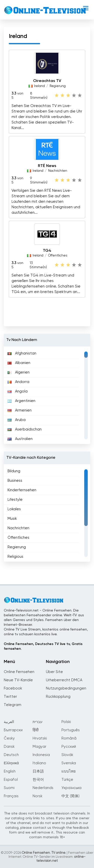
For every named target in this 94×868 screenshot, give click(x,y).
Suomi (9, 788)
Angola (18, 391)
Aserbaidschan (25, 429)
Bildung (14, 471)
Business (15, 481)
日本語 (38, 771)
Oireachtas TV (47, 81)
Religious (15, 557)
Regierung (58, 86)
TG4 (47, 251)
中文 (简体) (70, 796)
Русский (69, 747)
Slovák (67, 755)
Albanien (19, 363)
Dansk (9, 747)
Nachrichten (58, 171)
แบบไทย (69, 771)
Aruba (17, 420)
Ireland (39, 86)
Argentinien (21, 401)
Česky (9, 738)
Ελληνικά (11, 763)
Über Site (54, 672)
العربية (9, 722)
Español (11, 780)
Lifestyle (15, 500)
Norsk (37, 796)
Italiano (39, 763)
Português (71, 730)
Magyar (39, 747)
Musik (12, 519)
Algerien (19, 372)
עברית (37, 722)
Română (69, 738)
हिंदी (36, 730)
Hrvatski (40, 738)
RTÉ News (47, 166)
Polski (66, 722)
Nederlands (43, 788)
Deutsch (11, 755)
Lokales (14, 509)
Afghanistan (22, 353)
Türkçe (67, 780)
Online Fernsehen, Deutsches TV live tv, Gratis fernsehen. (43, 646)
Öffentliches (58, 256)
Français (11, 796)
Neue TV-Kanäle (18, 680)
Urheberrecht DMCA (64, 680)
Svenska (69, 763)
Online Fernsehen (19, 672)
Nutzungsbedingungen (66, 688)
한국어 (38, 780)
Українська (71, 788)
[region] (47, 395)
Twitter (10, 697)
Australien (20, 439)
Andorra (18, 382)
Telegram (13, 705)
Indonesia (41, 755)
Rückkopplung (58, 697)
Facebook (13, 688)
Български (13, 730)
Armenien (20, 410)
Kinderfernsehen (22, 490)
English (10, 771)
